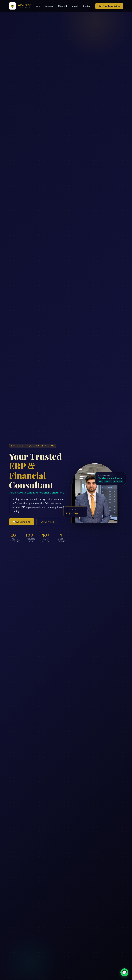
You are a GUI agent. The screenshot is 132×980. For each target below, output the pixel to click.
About (75, 6)
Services (49, 6)
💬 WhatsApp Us (22, 522)
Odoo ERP (63, 6)
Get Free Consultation (109, 6)
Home (37, 6)
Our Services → (49, 522)
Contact (87, 6)
